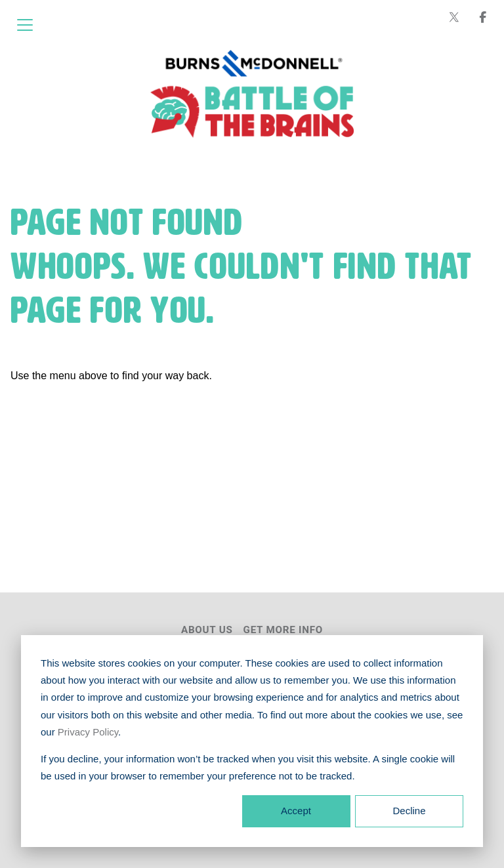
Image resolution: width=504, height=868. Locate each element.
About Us (207, 630)
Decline (409, 811)
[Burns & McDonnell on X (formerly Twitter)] (454, 17)
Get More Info (283, 630)
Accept (296, 811)
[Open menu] (25, 25)
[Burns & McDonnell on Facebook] (483, 17)
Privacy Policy (88, 732)
